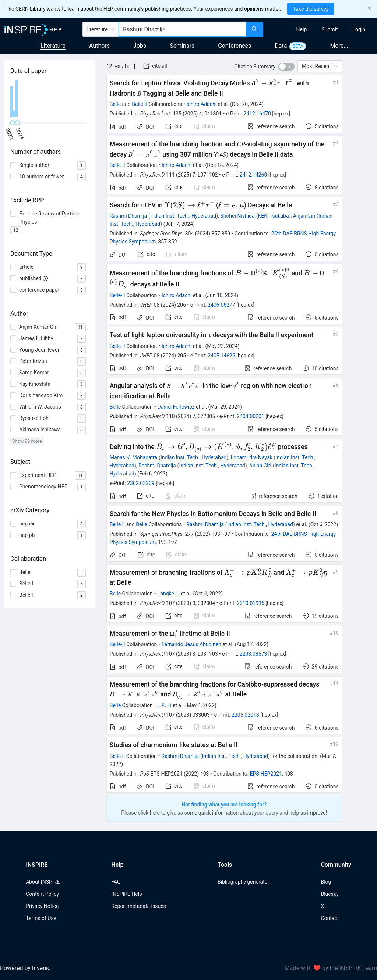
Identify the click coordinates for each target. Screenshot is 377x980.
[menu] (321, 29)
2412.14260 (253, 175)
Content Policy (42, 894)
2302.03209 (141, 483)
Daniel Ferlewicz (176, 407)
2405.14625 (221, 356)
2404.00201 (251, 416)
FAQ (116, 882)
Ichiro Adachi (202, 104)
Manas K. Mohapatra (134, 457)
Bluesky (330, 894)
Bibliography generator (243, 882)
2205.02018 (245, 715)
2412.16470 (257, 114)
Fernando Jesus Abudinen (191, 644)
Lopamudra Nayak (251, 457)
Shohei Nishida (237, 216)
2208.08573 (253, 654)
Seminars (182, 46)
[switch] (286, 67)
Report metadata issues (138, 906)
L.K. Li (164, 705)
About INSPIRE (43, 882)
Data (281, 46)
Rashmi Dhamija (128, 216)
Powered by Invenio (25, 968)
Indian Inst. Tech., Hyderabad (183, 216)
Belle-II (140, 104)
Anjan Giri (304, 216)
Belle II (117, 524)
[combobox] (182, 29)
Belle (115, 104)
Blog (326, 882)
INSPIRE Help (126, 894)
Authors (99, 46)
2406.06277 (221, 305)
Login (359, 29)
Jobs (140, 46)
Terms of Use (41, 918)
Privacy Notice (42, 906)
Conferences (235, 46)
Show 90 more (27, 441)
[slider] (13, 123)
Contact (330, 918)
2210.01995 (251, 603)
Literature (53, 46)
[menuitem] (302, 29)
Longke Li (168, 594)
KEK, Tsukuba (273, 216)
